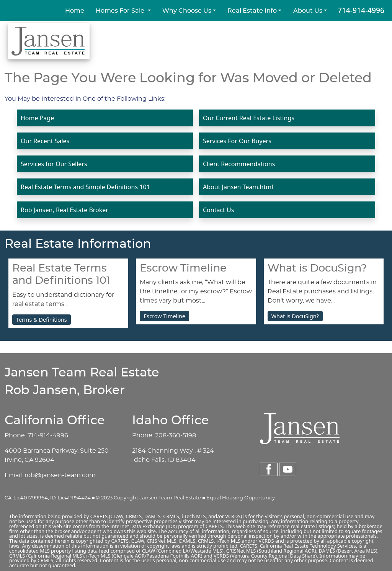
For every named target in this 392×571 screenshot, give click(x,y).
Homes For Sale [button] (121, 11)
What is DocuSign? (295, 316)
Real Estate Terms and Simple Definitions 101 (85, 187)
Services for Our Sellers (54, 164)
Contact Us (218, 210)
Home (75, 11)
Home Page (37, 118)
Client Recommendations (239, 164)
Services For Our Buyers (237, 141)
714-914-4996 (361, 10)
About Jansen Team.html (238, 187)
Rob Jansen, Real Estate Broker (65, 210)
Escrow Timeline (164, 316)
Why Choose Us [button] (187, 11)
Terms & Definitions (42, 320)
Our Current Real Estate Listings (249, 118)
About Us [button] (308, 11)
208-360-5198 (176, 435)
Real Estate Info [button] (252, 11)
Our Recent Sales (45, 141)
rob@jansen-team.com (60, 475)
